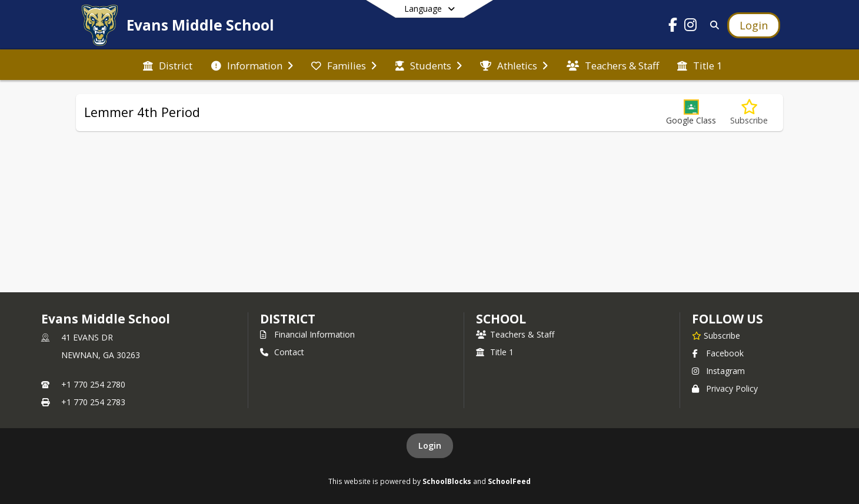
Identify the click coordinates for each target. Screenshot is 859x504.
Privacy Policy (725, 388)
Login (430, 445)
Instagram (718, 371)
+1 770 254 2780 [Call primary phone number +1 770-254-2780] (93, 384)
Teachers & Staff (515, 334)
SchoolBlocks (447, 481)
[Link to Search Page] (712, 25)
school (501, 319)
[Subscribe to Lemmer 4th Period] (749, 113)
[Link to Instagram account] (691, 27)
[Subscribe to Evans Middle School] (716, 335)
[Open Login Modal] (754, 25)
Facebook (718, 353)
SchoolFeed (509, 481)
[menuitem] (168, 65)
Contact (282, 352)
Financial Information (307, 334)
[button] (691, 113)
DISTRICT (288, 319)
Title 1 (495, 352)
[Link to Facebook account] (673, 27)
